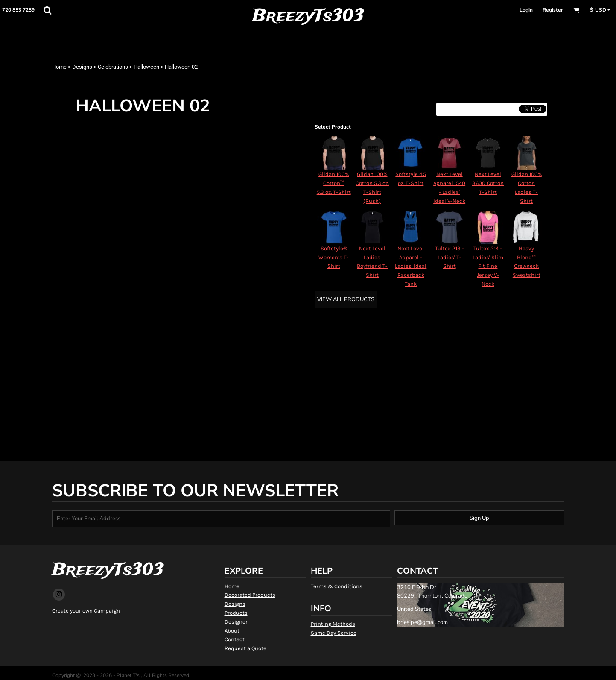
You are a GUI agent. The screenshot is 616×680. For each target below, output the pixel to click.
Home (59, 67)
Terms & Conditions (337, 586)
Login (526, 10)
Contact (235, 639)
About (232, 631)
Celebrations (113, 67)
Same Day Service (334, 633)
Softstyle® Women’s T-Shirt (334, 257)
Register (553, 10)
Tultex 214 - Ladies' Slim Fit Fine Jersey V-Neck (488, 266)
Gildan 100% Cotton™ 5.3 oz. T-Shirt (334, 183)
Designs (82, 67)
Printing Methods (333, 624)
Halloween (146, 67)
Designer (236, 622)
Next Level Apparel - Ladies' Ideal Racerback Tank (411, 266)
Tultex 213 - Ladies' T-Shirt (450, 257)
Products (236, 613)
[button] (47, 10)
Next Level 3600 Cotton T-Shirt (488, 183)
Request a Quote (245, 648)
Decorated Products (250, 595)
